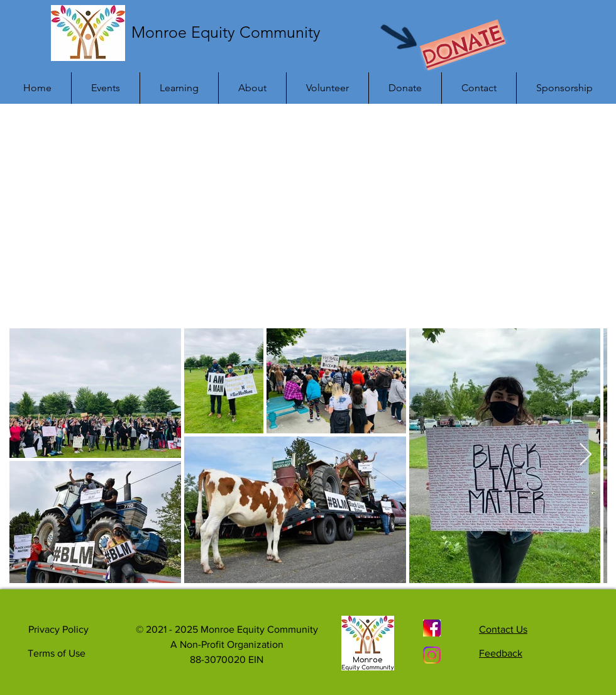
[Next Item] (586, 455)
